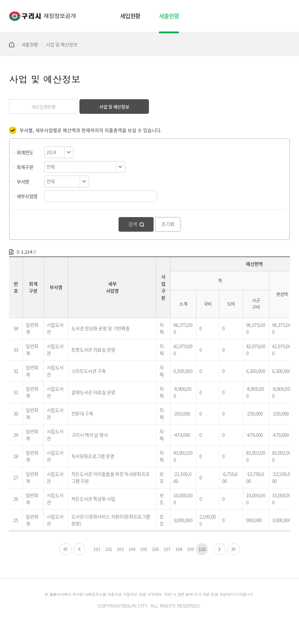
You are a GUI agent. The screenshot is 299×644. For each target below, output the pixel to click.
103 (120, 549)
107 (167, 549)
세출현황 (30, 44)
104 (132, 549)
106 (155, 549)
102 (108, 549)
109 (190, 549)
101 (97, 549)
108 (179, 549)
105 (144, 549)
